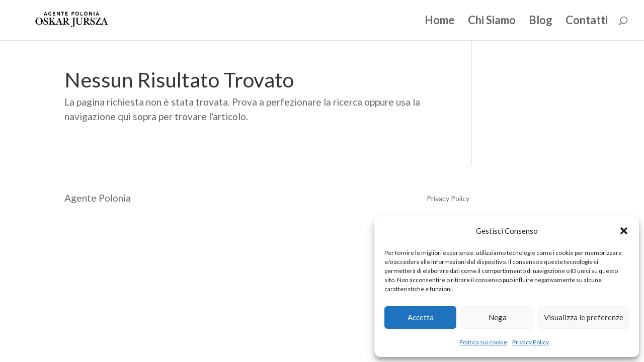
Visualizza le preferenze (584, 317)
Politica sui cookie (483, 342)
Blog (541, 22)
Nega (498, 317)
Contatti (587, 22)
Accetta (421, 317)
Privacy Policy (531, 342)
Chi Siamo (492, 22)
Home (440, 22)
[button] (624, 231)
